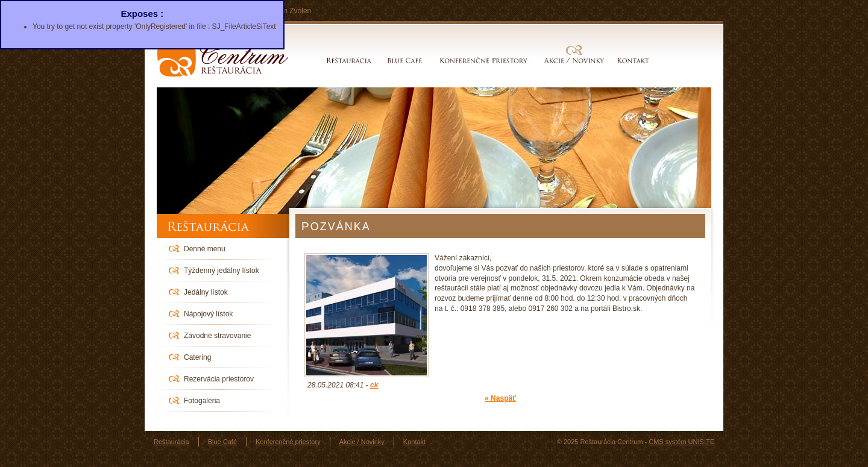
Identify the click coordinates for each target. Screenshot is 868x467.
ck (374, 385)
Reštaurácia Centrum (223, 58)
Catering (197, 357)
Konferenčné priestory (483, 61)
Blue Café (405, 61)
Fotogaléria (202, 401)
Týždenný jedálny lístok (222, 271)
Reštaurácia (349, 61)
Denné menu (205, 249)
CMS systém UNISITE (681, 442)
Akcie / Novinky (574, 61)
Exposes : (142, 14)
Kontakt (631, 61)
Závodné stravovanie (217, 336)
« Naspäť (500, 398)
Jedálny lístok (206, 292)
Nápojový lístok (208, 314)
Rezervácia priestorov (219, 379)
